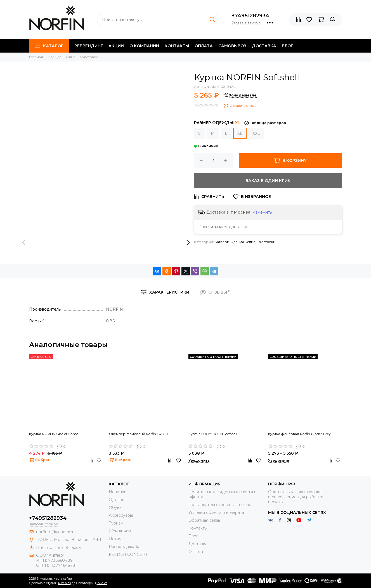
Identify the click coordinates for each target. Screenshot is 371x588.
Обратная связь (204, 520)
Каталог (49, 46)
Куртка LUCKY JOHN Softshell (213, 434)
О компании (144, 46)
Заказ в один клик (268, 181)
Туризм (116, 523)
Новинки (118, 492)
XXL (256, 133)
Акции (116, 46)
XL (240, 133)
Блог (287, 46)
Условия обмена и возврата (216, 513)
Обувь (115, 507)
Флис (251, 242)
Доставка (264, 46)
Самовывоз (232, 46)
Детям (115, 539)
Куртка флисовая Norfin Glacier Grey (299, 434)
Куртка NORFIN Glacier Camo (54, 434)
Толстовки (266, 242)
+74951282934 (251, 16)
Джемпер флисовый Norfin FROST (139, 434)
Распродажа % (124, 547)
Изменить (262, 212)
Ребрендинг (89, 46)
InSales (102, 583)
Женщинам (120, 531)
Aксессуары (121, 515)
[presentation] (23, 243)
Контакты (177, 46)
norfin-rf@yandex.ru (55, 532)
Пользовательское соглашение (220, 505)
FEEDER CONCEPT (128, 554)
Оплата (204, 46)
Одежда (237, 242)
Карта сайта (63, 578)
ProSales (64, 583)
